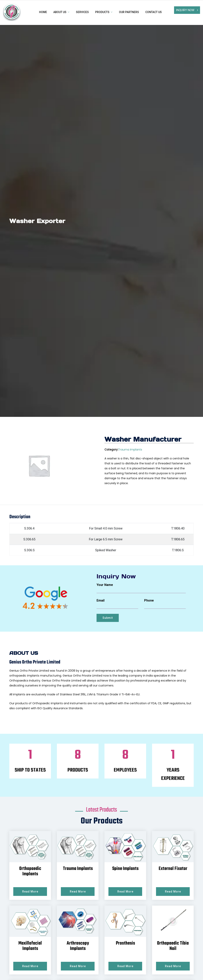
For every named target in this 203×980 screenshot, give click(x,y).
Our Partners (129, 12)
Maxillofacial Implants (30, 946)
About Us (61, 12)
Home (43, 12)
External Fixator (173, 869)
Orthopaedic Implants (30, 872)
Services (82, 12)
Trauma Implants (130, 450)
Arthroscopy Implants (78, 946)
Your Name (105, 585)
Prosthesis (125, 943)
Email (101, 600)
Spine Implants (125, 869)
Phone (149, 600)
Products (104, 12)
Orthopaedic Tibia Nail (173, 946)
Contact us (154, 12)
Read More (30, 892)
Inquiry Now (187, 10)
